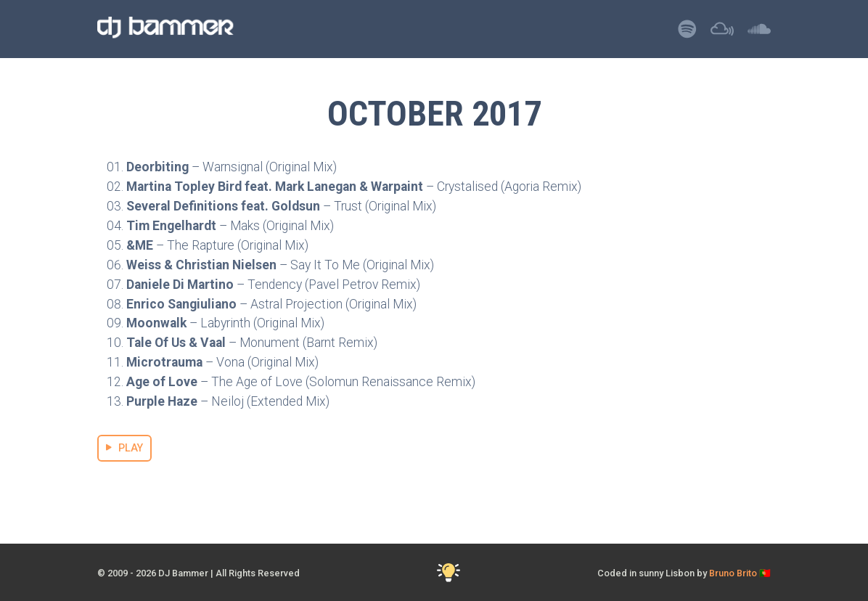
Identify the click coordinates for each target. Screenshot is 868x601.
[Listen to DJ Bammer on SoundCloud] (759, 33)
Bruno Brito (733, 573)
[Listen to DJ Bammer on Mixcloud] (722, 33)
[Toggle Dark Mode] (449, 573)
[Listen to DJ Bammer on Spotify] (687, 33)
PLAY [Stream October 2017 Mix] (124, 448)
